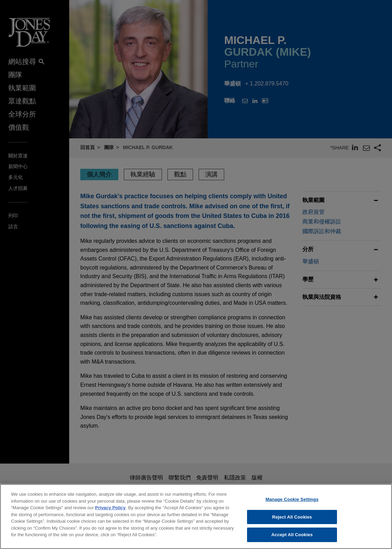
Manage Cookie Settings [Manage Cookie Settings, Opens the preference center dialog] (292, 502)
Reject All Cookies (292, 520)
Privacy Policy (110, 511)
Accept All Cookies (292, 538)
